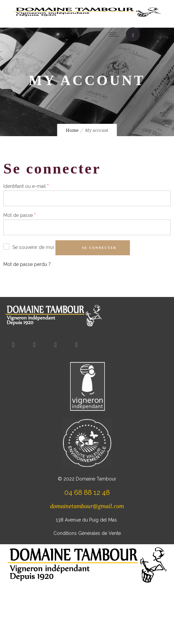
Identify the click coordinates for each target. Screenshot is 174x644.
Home (72, 130)
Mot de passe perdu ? (27, 264)
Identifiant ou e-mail (26, 186)
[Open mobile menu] (116, 34)
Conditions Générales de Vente (87, 533)
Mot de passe (20, 215)
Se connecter (99, 248)
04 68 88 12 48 (87, 492)
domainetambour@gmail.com (87, 506)
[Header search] (133, 35)
